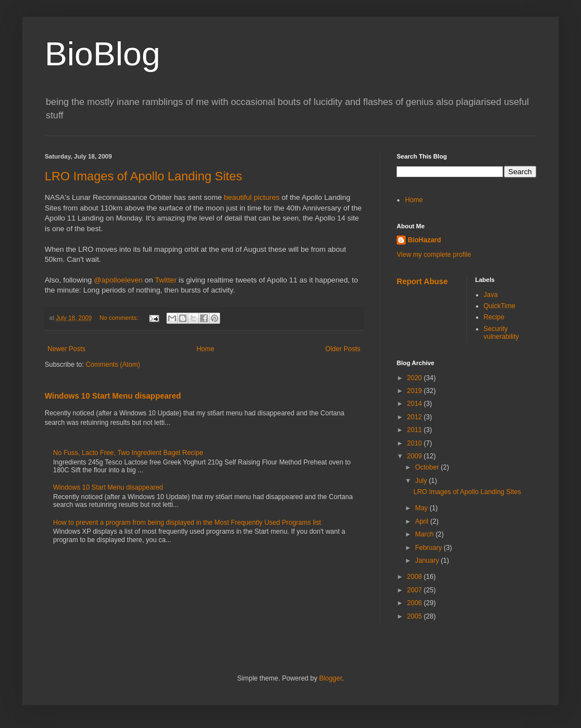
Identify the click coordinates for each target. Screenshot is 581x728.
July (422, 481)
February (429, 548)
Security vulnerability (501, 333)
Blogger (330, 678)
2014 (416, 404)
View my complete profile (434, 255)
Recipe (494, 317)
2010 (416, 443)
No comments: (120, 318)
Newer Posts (66, 349)
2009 (416, 456)
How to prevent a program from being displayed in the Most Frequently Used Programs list (187, 523)
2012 (416, 417)
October (428, 467)
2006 (416, 603)
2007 (416, 590)
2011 (416, 430)
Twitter (166, 280)
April (423, 521)
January (428, 561)
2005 (416, 616)
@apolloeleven (118, 280)
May (422, 508)
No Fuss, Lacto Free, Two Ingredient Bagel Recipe (128, 453)
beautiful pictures (252, 197)
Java (491, 295)
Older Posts (343, 349)
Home (206, 349)
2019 (416, 391)
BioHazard (424, 240)
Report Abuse (422, 281)
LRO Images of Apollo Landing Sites (143, 176)
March (425, 534)
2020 (416, 378)
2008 (416, 577)
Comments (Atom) (113, 365)
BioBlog (103, 54)
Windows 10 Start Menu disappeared (113, 396)
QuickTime (500, 306)
